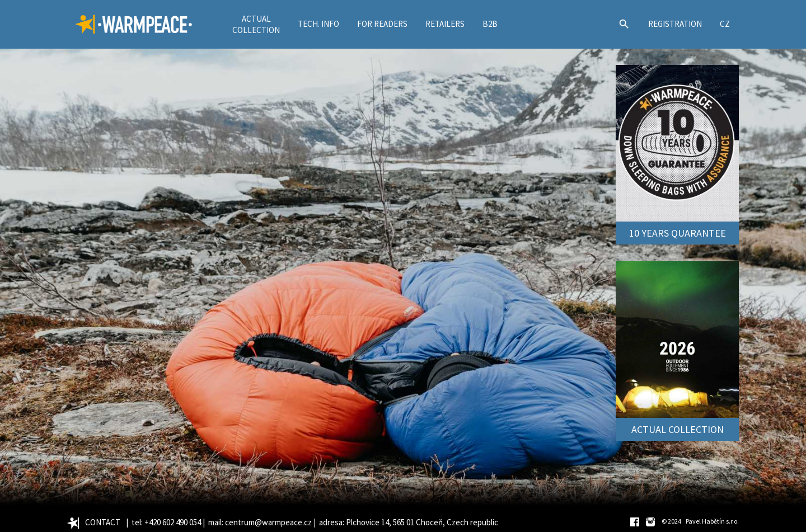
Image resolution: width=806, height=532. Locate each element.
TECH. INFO (318, 24)
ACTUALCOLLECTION (256, 24)
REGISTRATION (675, 24)
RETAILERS (445, 24)
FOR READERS (382, 24)
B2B (490, 24)
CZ (725, 24)
